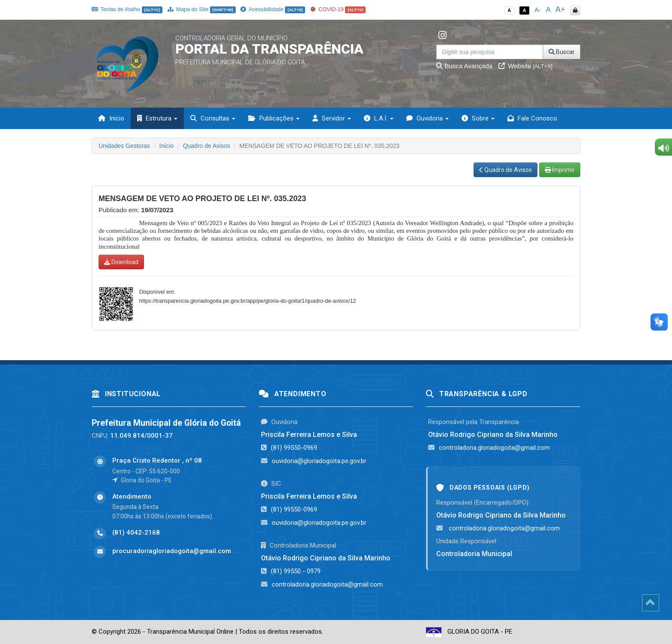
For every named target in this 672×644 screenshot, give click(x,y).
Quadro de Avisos (207, 146)
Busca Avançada (464, 66)
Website (525, 66)
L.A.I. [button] (379, 118)
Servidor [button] (332, 118)
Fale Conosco (532, 118)
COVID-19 (338, 9)
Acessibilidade (273, 9)
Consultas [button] (213, 118)
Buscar (562, 52)
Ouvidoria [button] (427, 118)
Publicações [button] (274, 118)
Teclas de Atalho (127, 9)
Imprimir (560, 170)
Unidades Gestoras (124, 146)
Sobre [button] (478, 118)
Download (121, 262)
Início (111, 118)
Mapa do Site (202, 9)
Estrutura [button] (157, 118)
